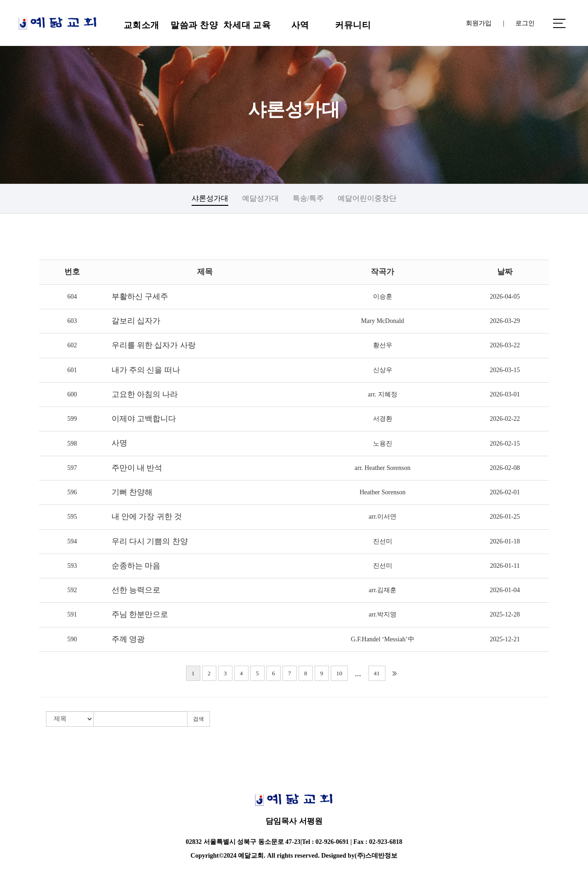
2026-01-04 (505, 590)
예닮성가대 (260, 198)
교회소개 (141, 25)
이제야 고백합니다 (144, 419)
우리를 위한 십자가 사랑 (154, 345)
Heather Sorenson (383, 492)
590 (72, 639)
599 (72, 419)
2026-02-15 (505, 444)
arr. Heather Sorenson (383, 468)
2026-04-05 (505, 297)
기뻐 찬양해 (132, 492)
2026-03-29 (505, 321)
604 (72, 297)
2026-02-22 (505, 419)
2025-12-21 (505, 639)
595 (72, 517)
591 (72, 614)
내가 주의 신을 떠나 (146, 370)
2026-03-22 (505, 345)
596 (72, 492)
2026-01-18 (505, 541)
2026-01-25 (505, 517)
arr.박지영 (383, 614)
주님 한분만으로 (140, 614)
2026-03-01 (505, 394)
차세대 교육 (247, 25)
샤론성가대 (210, 198)
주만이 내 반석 (137, 468)
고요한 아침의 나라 (145, 394)
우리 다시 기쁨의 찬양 (150, 541)
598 (72, 444)
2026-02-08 (505, 468)
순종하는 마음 (136, 566)
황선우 (383, 345)
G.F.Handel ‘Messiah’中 (383, 639)
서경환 (383, 419)
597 (72, 468)
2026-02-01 (505, 492)
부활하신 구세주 (140, 297)
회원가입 (479, 23)
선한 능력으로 (136, 590)
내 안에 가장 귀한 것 (147, 517)
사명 (119, 443)
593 (72, 566)
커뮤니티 (353, 25)
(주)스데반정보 (376, 856)
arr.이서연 (383, 517)
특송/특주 (308, 198)
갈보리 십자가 (136, 321)
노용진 (383, 444)
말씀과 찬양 (194, 25)
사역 (300, 25)
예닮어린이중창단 (367, 198)
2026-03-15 (505, 370)
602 (72, 345)
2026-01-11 (505, 566)
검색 (198, 719)
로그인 (525, 23)
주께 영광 (128, 639)
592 (72, 590)
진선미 (383, 541)
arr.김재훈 (383, 590)
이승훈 (383, 297)
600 (72, 394)
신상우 (383, 370)
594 (72, 541)
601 (72, 370)
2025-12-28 (505, 614)
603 (72, 321)
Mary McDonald (383, 321)
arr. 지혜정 (383, 394)
